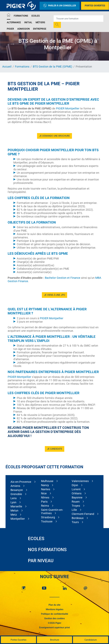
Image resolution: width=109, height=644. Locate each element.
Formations (21, 16)
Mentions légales (55, 609)
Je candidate (55, 449)
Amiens (15, 486)
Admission (23, 29)
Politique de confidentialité (55, 614)
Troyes (76, 506)
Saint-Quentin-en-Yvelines (52, 511)
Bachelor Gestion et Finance (63, 278)
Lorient (76, 489)
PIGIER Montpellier (68, 108)
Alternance (14, 22)
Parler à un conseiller (60, 6)
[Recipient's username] (78, 19)
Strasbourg (48, 517)
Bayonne (77, 497)
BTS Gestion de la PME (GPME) (53, 67)
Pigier (10, 29)
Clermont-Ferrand (83, 514)
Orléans (77, 493)
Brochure (55, 640)
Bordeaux (78, 518)
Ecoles (36, 16)
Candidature (91, 640)
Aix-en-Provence (21, 482)
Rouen (76, 502)
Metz (14, 515)
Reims (45, 506)
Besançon (17, 490)
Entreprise (40, 29)
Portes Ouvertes (95, 6)
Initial (28, 22)
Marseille (16, 506)
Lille (74, 510)
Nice (44, 493)
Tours (75, 522)
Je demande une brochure (54, 136)
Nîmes (45, 497)
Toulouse (47, 521)
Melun (14, 510)
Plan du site (54, 605)
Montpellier (18, 519)
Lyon (13, 502)
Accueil (7, 67)
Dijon (75, 485)
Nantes (46, 489)
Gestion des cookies (54, 618)
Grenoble (16, 494)
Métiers (40, 22)
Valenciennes (80, 481)
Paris (44, 502)
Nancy (45, 485)
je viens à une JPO (54, 295)
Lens (14, 498)
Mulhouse (47, 481)
